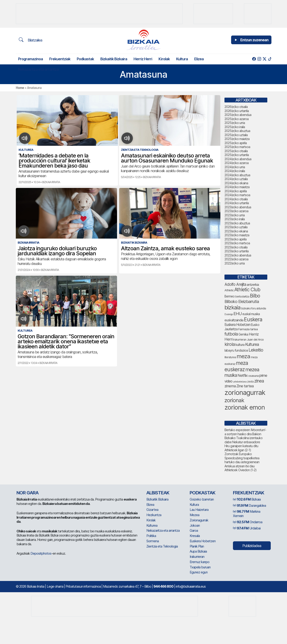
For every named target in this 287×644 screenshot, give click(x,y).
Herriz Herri (143, 59)
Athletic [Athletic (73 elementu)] (229, 290)
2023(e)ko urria (235, 215)
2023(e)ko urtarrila (236, 251)
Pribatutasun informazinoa (83, 586)
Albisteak (158, 493)
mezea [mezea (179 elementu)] (252, 369)
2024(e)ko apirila (236, 191)
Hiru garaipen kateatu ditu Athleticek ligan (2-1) (241, 448)
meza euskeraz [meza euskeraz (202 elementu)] (236, 366)
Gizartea (152, 510)
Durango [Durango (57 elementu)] (229, 314)
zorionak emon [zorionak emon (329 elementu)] (245, 407)
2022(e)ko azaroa (236, 259)
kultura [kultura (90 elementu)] (240, 345)
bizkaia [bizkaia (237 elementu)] (232, 307)
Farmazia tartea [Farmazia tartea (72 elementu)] (248, 329)
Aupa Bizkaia (198, 551)
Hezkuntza (154, 515)
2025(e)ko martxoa (237, 147)
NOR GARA (27, 493)
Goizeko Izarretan (202, 499)
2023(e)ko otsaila (236, 247)
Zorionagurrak (199, 520)
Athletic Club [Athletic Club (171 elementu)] (247, 290)
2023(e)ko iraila (235, 219)
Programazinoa (30, 59)
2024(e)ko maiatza (237, 187)
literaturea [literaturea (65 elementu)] (230, 357)
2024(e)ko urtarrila (237, 203)
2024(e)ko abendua (238, 159)
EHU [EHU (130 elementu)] (238, 314)
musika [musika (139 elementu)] (231, 375)
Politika (151, 536)
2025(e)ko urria (235, 123)
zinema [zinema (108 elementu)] (230, 386)
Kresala (195, 536)
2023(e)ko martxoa (237, 243)
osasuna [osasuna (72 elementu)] (253, 376)
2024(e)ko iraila (235, 171)
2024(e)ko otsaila (236, 199)
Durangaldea (249, 505)
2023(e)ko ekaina (236, 231)
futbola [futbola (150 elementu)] (231, 334)
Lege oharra (55, 586)
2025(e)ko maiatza (237, 139)
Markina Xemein (247, 514)
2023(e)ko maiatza (237, 235)
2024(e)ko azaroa (236, 163)
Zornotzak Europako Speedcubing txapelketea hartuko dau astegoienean (242, 458)
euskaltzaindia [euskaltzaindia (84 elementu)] (234, 320)
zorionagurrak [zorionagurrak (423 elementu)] (245, 392)
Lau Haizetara (199, 510)
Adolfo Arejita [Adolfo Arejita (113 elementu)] (235, 284)
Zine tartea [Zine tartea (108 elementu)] (245, 386)
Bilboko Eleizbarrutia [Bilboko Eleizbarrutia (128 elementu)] (242, 301)
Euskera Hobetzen (203, 541)
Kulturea (152, 525)
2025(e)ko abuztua (237, 131)
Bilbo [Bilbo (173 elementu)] (255, 296)
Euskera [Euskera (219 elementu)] (253, 319)
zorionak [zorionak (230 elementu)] (234, 400)
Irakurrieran (197, 557)
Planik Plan (197, 546)
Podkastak (85, 59)
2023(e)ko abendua (238, 207)
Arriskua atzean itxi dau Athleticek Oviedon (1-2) (241, 468)
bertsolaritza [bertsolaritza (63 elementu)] (242, 297)
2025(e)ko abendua (238, 115)
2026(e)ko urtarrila (237, 111)
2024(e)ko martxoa (237, 195)
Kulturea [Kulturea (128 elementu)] (252, 344)
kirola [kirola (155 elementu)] (230, 344)
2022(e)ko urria (235, 263)
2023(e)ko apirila (235, 239)
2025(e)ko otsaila (236, 151)
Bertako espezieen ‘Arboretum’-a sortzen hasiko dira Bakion (245, 432)
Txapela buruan (200, 567)
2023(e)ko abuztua (237, 223)
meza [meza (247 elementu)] (243, 356)
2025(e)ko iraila (235, 127)
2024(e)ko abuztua (237, 175)
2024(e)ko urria (235, 167)
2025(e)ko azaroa (236, 119)
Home (20, 88)
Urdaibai (247, 528)
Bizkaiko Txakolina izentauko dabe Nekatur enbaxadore (243, 440)
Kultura (182, 59)
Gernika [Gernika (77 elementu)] (243, 334)
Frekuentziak (60, 59)
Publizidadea (252, 546)
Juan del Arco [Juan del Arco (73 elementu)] (255, 339)
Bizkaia (247, 499)
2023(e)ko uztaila (236, 227)
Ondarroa (248, 522)
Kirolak (164, 59)
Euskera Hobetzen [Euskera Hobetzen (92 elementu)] (237, 325)
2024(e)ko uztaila (236, 179)
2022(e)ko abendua (238, 255)
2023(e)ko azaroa (236, 211)
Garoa (194, 530)
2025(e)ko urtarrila (237, 155)
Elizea (199, 59)
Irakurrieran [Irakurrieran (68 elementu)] (240, 340)
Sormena (153, 541)
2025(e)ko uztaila (236, 135)
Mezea (194, 515)
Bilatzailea (30, 40)
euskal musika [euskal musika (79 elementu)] (251, 314)
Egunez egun (199, 572)
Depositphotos (41, 553)
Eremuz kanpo (200, 562)
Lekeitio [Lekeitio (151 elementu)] (256, 350)
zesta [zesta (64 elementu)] (250, 382)
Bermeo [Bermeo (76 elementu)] (230, 296)
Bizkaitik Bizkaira (114, 59)
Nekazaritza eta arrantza (38, 69)
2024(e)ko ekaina (236, 183)
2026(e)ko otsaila (236, 107)
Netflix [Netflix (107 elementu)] (243, 375)
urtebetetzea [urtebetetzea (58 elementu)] (240, 382)
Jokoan (195, 525)
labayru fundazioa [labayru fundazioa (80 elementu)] (236, 350)
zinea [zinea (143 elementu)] (259, 381)
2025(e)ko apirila (236, 143)
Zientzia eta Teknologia (162, 546)
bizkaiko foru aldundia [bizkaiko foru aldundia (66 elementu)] (254, 308)
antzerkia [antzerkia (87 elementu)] (253, 285)
